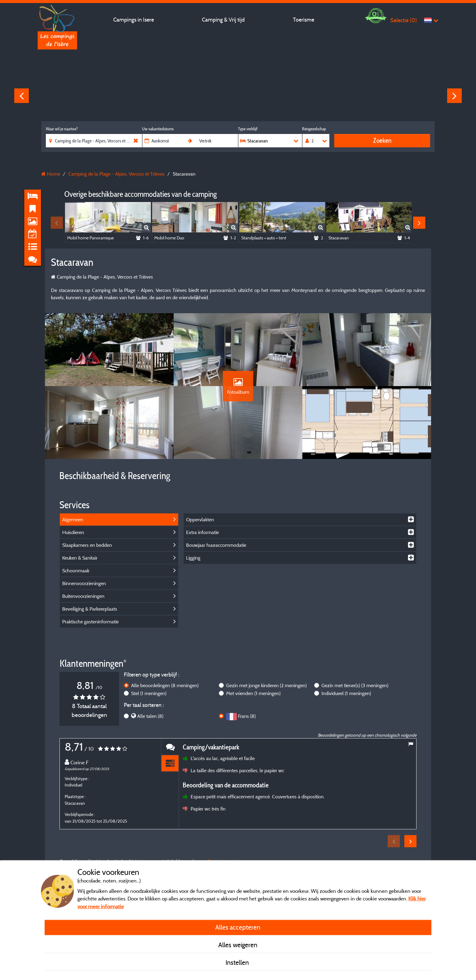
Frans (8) (247, 716)
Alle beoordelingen (165, 685)
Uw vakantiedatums (158, 129)
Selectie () (404, 20)
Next (454, 96)
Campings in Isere (134, 20)
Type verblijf (248, 129)
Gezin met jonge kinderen (266, 685)
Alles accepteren (238, 927)
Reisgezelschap (314, 129)
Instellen (238, 962)
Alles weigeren (238, 945)
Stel (149, 693)
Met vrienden (253, 693)
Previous (22, 96)
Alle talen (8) (150, 716)
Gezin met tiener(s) (355, 685)
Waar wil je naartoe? (62, 129)
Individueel (346, 693)
